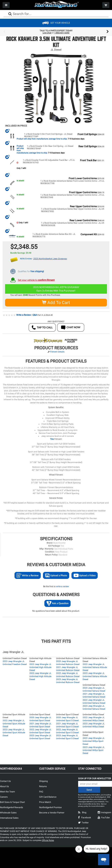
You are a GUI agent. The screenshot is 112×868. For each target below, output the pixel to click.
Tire (52, 439)
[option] (56, 32)
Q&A (35, 315)
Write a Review (24, 315)
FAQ (41, 791)
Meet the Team (7, 791)
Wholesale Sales (8, 812)
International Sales (9, 818)
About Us (4, 786)
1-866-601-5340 (62, 33)
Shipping (43, 781)
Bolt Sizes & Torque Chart (12, 802)
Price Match (45, 802)
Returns (43, 786)
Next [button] (108, 32)
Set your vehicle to (36, 280)
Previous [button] (4, 32)
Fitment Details (57, 351)
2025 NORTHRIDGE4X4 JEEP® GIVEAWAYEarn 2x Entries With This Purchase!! (56, 289)
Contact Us (5, 781)
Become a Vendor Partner (52, 812)
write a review (62, 586)
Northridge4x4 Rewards (12, 807)
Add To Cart (56, 302)
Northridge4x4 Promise (50, 807)
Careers (4, 797)
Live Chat (47, 33)
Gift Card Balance (48, 797)
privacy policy (83, 806)
